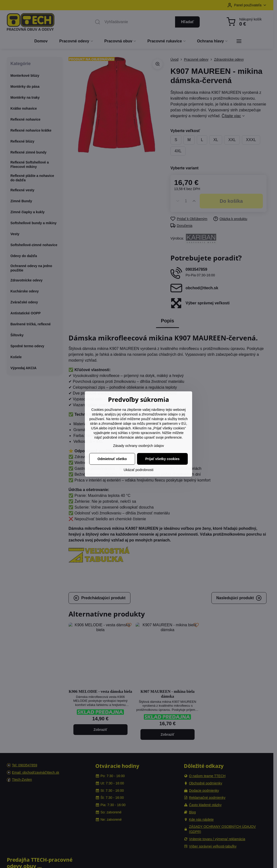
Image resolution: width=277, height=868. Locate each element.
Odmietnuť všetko (112, 459)
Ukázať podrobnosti (138, 470)
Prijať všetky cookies (163, 459)
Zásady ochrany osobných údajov (139, 446)
